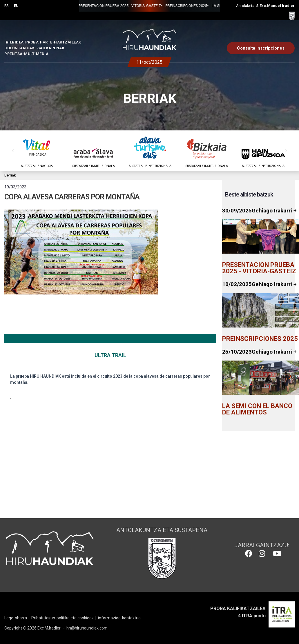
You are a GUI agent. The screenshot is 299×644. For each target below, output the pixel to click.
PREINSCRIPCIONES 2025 (152, 6)
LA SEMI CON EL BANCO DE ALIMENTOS (211, 6)
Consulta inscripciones (261, 48)
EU (16, 6)
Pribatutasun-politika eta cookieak (62, 618)
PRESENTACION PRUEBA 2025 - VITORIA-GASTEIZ (86, 6)
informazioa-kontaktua (119, 618)
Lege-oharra (16, 618)
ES (7, 6)
